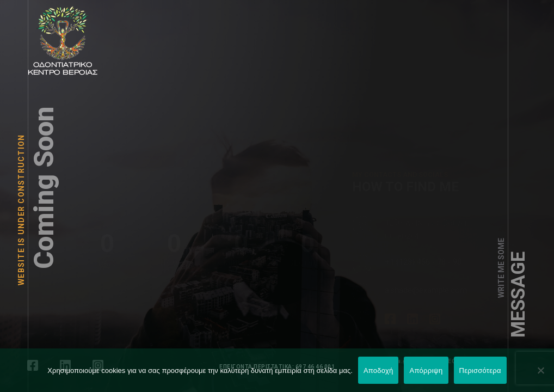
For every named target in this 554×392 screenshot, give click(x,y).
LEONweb (458, 361)
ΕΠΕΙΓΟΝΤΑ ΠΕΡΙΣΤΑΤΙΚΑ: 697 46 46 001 (277, 367)
